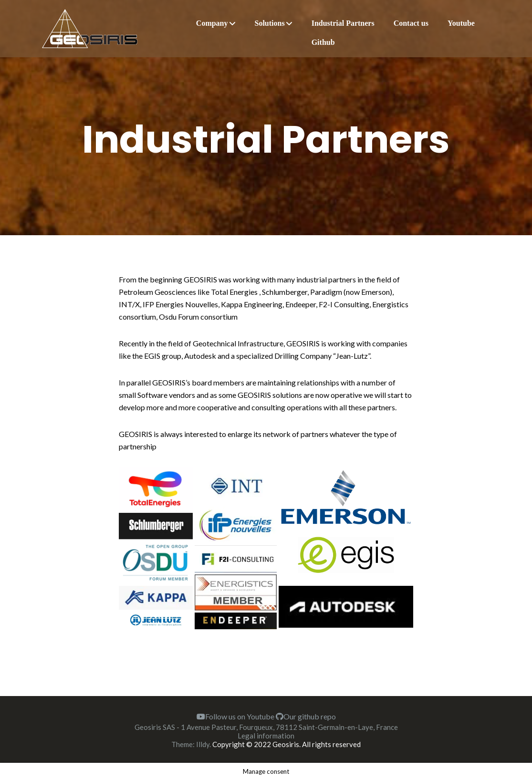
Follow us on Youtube (235, 716)
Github (323, 42)
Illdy (203, 744)
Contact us (411, 23)
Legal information (266, 736)
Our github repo (306, 716)
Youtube (461, 23)
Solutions (270, 23)
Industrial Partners (343, 23)
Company (212, 23)
